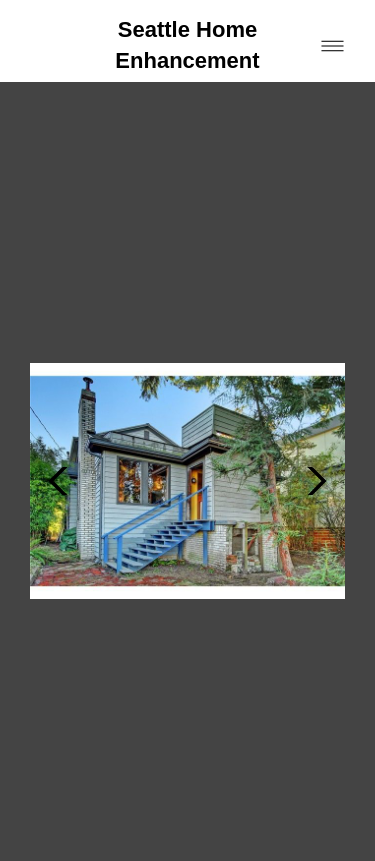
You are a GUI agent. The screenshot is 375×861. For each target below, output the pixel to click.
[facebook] (27, 778)
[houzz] (71, 778)
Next (317, 414)
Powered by (78, 841)
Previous (58, 414)
